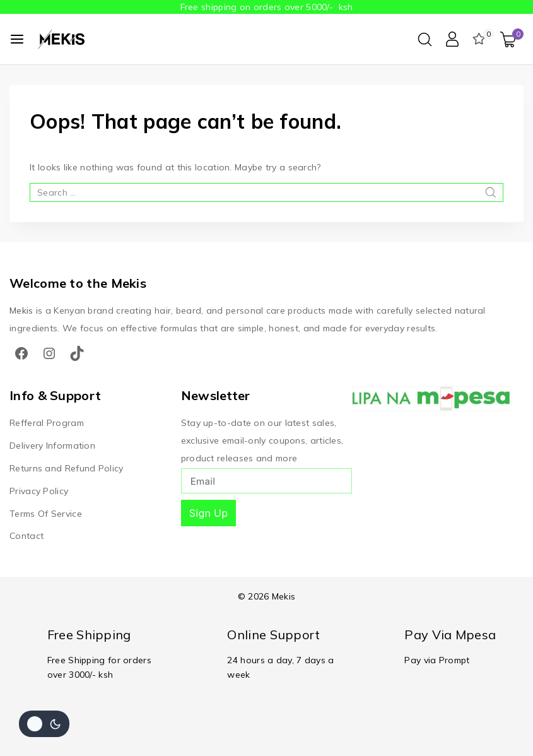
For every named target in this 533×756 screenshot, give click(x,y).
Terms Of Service (46, 513)
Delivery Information (52, 445)
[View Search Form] (425, 39)
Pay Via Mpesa (450, 635)
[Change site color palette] (44, 724)
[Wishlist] (480, 39)
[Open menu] (17, 39)
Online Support (273, 635)
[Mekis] (62, 39)
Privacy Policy (39, 490)
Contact (26, 536)
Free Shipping (89, 635)
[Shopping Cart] (512, 39)
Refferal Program (47, 422)
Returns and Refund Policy (67, 468)
